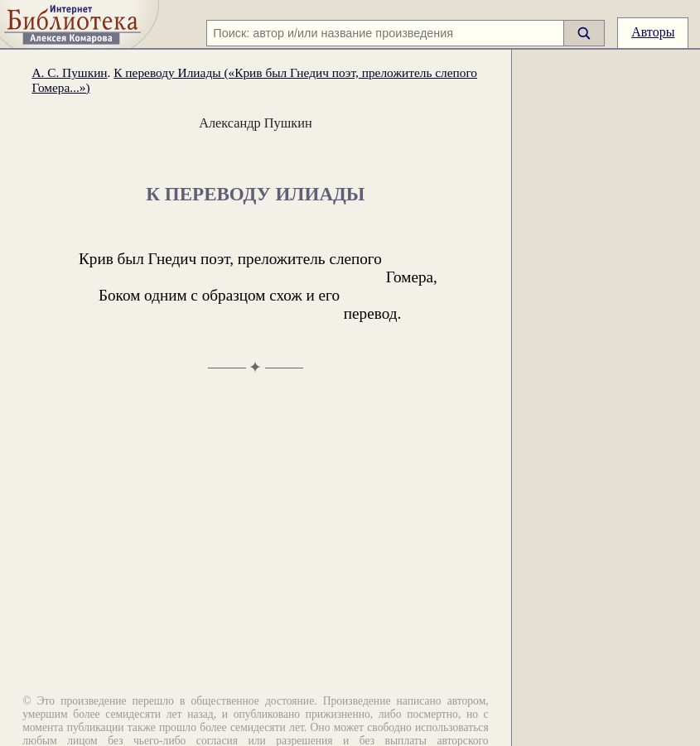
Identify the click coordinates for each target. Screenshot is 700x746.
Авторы (653, 32)
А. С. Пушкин (69, 72)
